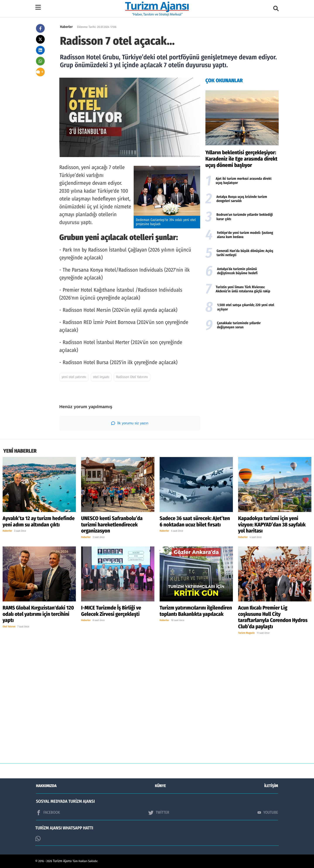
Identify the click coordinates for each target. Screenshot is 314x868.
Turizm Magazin (246, 633)
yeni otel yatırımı (74, 377)
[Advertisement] (242, 368)
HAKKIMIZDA (46, 786)
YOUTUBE (268, 812)
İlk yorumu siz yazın (130, 423)
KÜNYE (160, 786)
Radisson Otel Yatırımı (132, 377)
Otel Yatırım (9, 627)
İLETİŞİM (271, 786)
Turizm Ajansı (62, 861)
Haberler (66, 27)
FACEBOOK (48, 813)
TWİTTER (159, 813)
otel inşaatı (101, 377)
